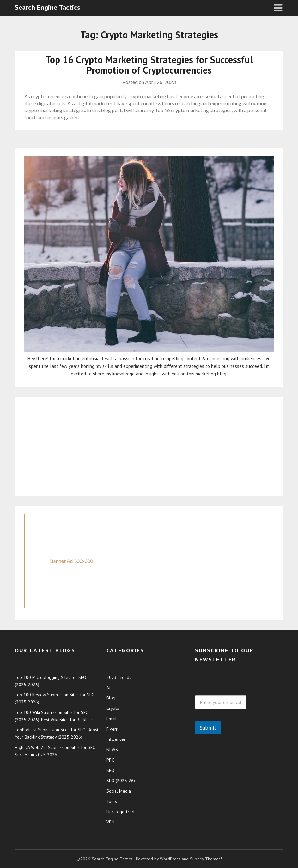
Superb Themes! (206, 859)
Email (112, 719)
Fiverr (112, 729)
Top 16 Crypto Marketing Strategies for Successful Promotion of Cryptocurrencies (149, 65)
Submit (208, 728)
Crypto (113, 708)
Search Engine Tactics (48, 7)
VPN (110, 822)
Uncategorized (120, 812)
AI (108, 688)
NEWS (112, 750)
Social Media (119, 791)
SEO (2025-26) (121, 781)
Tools (112, 801)
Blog (111, 698)
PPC (110, 760)
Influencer (116, 739)
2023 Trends (119, 677)
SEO (110, 770)
